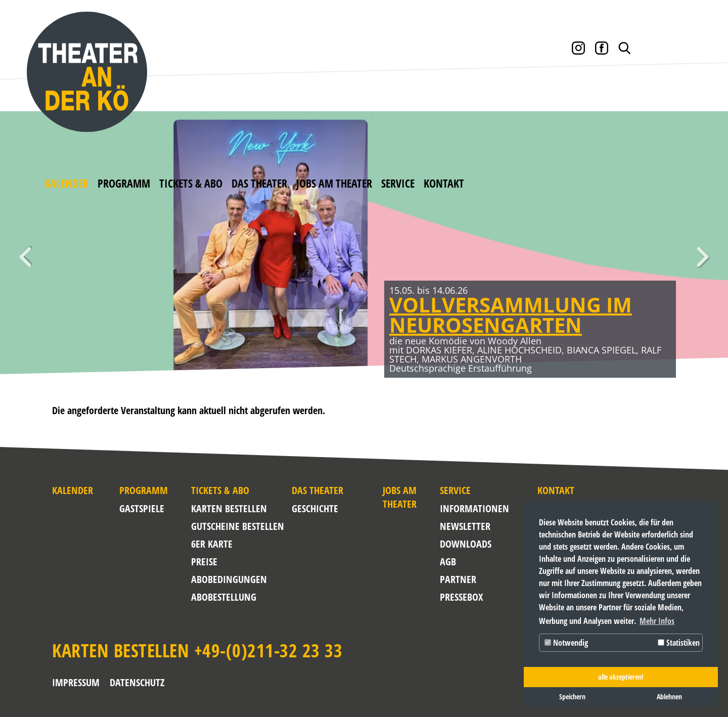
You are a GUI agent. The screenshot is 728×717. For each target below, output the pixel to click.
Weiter (703, 257)
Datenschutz (137, 682)
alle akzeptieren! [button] (621, 677)
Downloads (464, 544)
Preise (204, 562)
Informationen (464, 508)
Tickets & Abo (191, 183)
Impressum (76, 682)
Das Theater (259, 183)
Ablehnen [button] (669, 697)
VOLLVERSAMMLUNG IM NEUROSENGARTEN (511, 315)
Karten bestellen (229, 508)
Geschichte (315, 508)
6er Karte (212, 544)
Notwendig (566, 643)
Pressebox (461, 597)
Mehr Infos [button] (657, 621)
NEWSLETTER (464, 526)
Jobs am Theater (334, 183)
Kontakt (444, 183)
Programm (124, 183)
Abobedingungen (229, 579)
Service (398, 183)
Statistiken (679, 643)
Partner (458, 579)
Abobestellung (224, 597)
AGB (448, 562)
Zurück (25, 257)
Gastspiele (142, 508)
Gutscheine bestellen (238, 526)
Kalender (66, 183)
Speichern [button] (572, 697)
